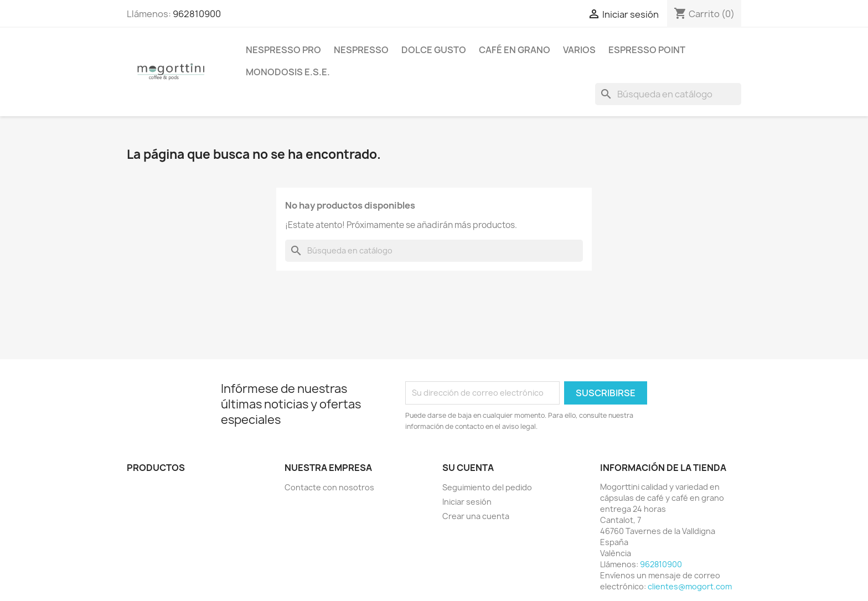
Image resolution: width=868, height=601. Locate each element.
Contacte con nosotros (329, 487)
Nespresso (361, 50)
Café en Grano (515, 50)
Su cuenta (468, 468)
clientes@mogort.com (690, 586)
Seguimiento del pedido (487, 487)
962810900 (197, 14)
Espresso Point (647, 50)
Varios (579, 50)
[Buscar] (668, 94)
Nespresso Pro (283, 50)
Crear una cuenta (476, 516)
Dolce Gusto (434, 50)
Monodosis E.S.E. (288, 72)
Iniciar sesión (467, 502)
